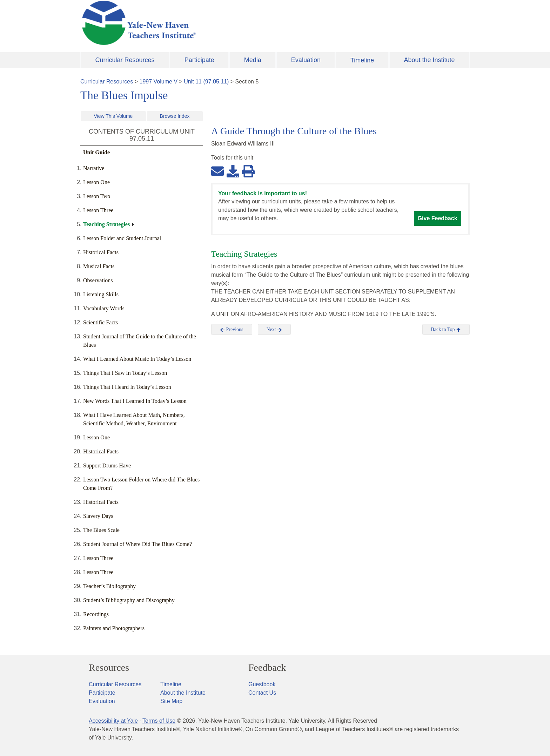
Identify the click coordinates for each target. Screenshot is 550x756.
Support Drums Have (107, 465)
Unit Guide (96, 152)
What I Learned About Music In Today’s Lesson (137, 359)
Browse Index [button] (175, 116)
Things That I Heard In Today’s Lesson (127, 387)
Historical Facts (101, 252)
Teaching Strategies (106, 224)
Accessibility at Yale (113, 721)
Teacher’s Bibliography (109, 586)
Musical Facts (99, 266)
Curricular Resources (125, 60)
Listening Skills (101, 294)
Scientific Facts (100, 322)
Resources (109, 668)
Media (253, 60)
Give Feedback (438, 218)
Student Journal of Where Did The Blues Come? (137, 544)
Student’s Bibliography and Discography (129, 600)
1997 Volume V (159, 82)
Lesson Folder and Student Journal (122, 238)
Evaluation (306, 60)
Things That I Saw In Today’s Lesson (125, 373)
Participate (199, 60)
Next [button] (274, 330)
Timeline (362, 60)
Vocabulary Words (104, 308)
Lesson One (96, 182)
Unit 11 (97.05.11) (206, 82)
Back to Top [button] (446, 330)
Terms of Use (159, 721)
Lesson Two (97, 196)
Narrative (94, 168)
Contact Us (262, 693)
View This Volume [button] (113, 116)
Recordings (96, 614)
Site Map (171, 701)
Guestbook (262, 684)
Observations (98, 280)
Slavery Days (98, 516)
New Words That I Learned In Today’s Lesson (135, 401)
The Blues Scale (101, 530)
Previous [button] (232, 330)
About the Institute (429, 60)
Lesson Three (98, 210)
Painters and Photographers (114, 628)
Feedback (267, 668)
